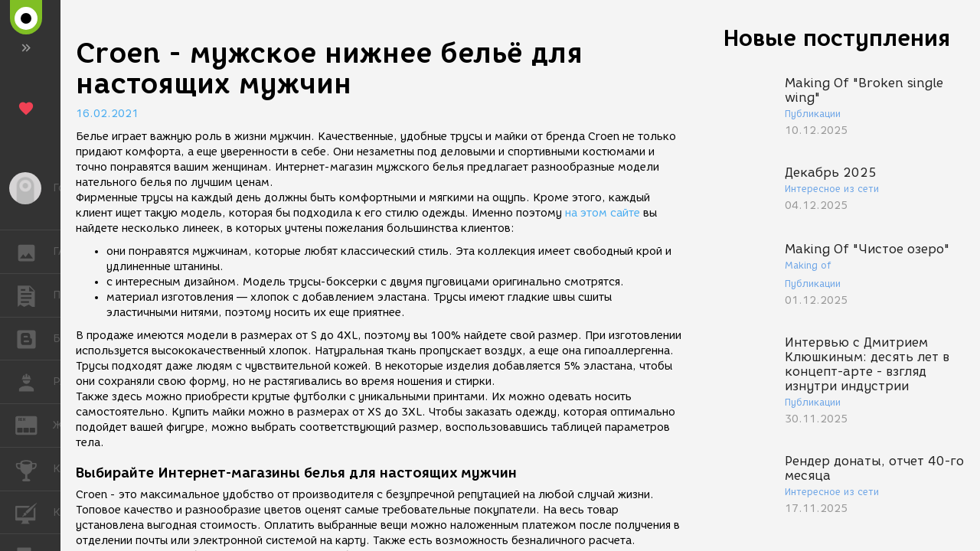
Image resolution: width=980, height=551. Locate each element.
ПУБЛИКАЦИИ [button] (34, 295)
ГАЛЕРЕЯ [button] (34, 252)
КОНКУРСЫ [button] (34, 469)
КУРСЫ (34, 512)
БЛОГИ (34, 338)
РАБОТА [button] (34, 382)
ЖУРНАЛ (34, 424)
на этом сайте (603, 213)
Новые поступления (837, 38)
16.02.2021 (107, 114)
